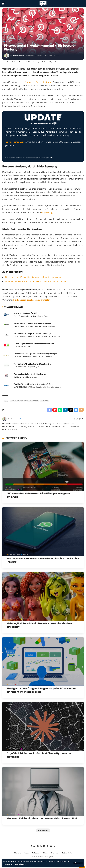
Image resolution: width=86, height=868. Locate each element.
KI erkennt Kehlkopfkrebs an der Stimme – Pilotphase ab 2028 (42, 819)
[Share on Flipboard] (55, 410)
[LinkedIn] (83, 419)
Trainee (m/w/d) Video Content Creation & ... (32, 364)
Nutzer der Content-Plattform (39, 82)
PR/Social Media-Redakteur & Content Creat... (33, 323)
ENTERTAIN (27, 619)
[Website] (72, 419)
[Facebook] (74, 419)
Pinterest (44, 401)
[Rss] (54, 846)
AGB (52, 158)
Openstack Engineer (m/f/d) (25, 313)
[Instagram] (77, 419)
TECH (21, 489)
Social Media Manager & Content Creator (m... (33, 334)
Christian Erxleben (18, 56)
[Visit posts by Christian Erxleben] (7, 56)
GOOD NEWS (12, 489)
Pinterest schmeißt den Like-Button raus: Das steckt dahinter (33, 277)
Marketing (34, 401)
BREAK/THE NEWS (14, 554)
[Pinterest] (80, 419)
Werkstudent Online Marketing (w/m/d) (30, 374)
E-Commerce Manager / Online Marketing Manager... (36, 354)
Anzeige (11, 684)
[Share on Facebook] (49, 410)
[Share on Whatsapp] (60, 410)
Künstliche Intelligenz (19, 401)
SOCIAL (8, 42)
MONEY (20, 684)
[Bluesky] (51, 846)
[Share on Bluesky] (76, 410)
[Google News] (34, 846)
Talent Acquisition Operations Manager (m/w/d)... (35, 344)
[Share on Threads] (71, 410)
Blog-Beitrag (47, 213)
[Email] (81, 410)
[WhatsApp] (48, 846)
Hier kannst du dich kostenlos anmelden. (32, 300)
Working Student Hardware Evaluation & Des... (33, 384)
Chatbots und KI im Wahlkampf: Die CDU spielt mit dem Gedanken (35, 282)
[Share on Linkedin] (65, 410)
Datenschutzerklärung (31, 158)
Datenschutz (19, 864)
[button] (78, 863)
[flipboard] (44, 846)
